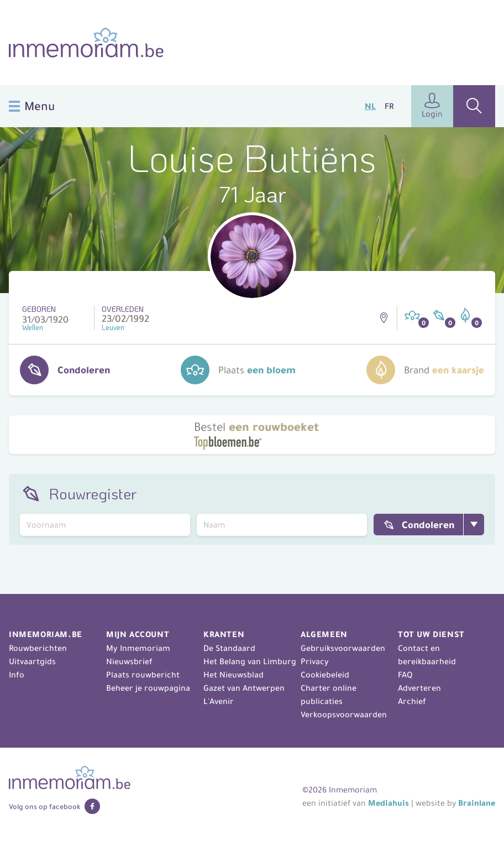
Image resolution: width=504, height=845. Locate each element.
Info (17, 675)
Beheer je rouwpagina (148, 688)
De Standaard (229, 648)
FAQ (405, 675)
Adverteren (419, 688)
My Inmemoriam (138, 648)
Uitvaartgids (32, 661)
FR (389, 106)
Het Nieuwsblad (233, 675)
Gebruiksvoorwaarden (343, 648)
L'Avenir (219, 701)
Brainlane (477, 803)
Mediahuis (389, 803)
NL (370, 106)
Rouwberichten (38, 648)
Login (432, 106)
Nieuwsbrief (129, 661)
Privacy (315, 661)
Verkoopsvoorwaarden (344, 714)
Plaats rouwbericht (143, 675)
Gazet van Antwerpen (244, 688)
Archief (412, 701)
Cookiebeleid (325, 675)
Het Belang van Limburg (250, 661)
